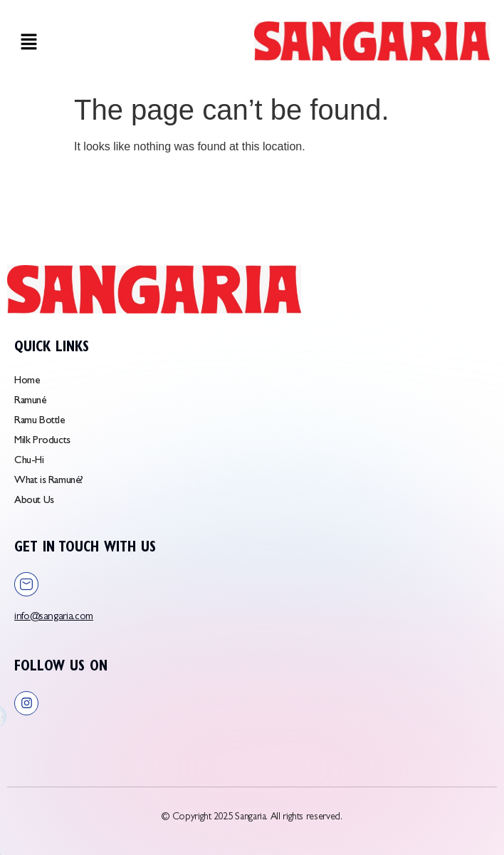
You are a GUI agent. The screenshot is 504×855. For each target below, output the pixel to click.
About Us (34, 501)
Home (27, 382)
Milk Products (42, 441)
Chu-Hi (29, 461)
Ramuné (30, 401)
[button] (28, 43)
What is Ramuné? (49, 481)
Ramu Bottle (40, 421)
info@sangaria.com (54, 617)
